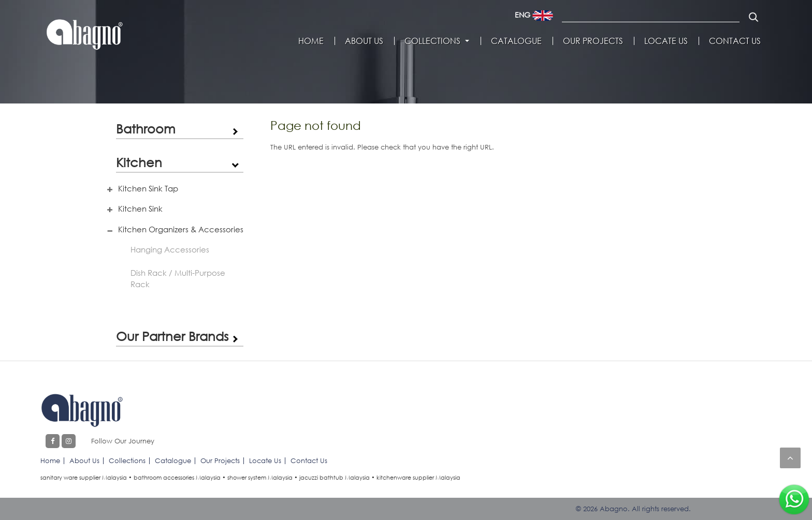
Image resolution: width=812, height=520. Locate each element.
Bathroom (146, 129)
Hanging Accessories (170, 249)
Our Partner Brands (172, 336)
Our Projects (593, 41)
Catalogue (516, 41)
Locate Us (666, 41)
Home (311, 41)
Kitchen (139, 162)
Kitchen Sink (140, 209)
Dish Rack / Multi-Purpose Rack (178, 279)
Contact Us (735, 41)
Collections (432, 41)
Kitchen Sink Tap (148, 188)
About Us (364, 41)
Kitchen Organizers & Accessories (181, 229)
